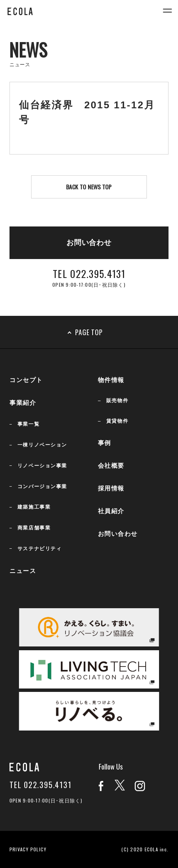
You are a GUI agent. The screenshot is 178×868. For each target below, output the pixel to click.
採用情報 (111, 488)
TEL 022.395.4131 (41, 785)
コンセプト (26, 380)
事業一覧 (28, 424)
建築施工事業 (34, 507)
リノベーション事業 (42, 466)
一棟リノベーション (42, 445)
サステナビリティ (40, 549)
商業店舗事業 (34, 528)
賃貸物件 (117, 421)
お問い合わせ (118, 534)
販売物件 (117, 400)
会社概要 (111, 466)
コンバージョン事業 (42, 486)
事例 (105, 443)
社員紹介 (111, 511)
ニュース (23, 571)
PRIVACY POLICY (28, 849)
